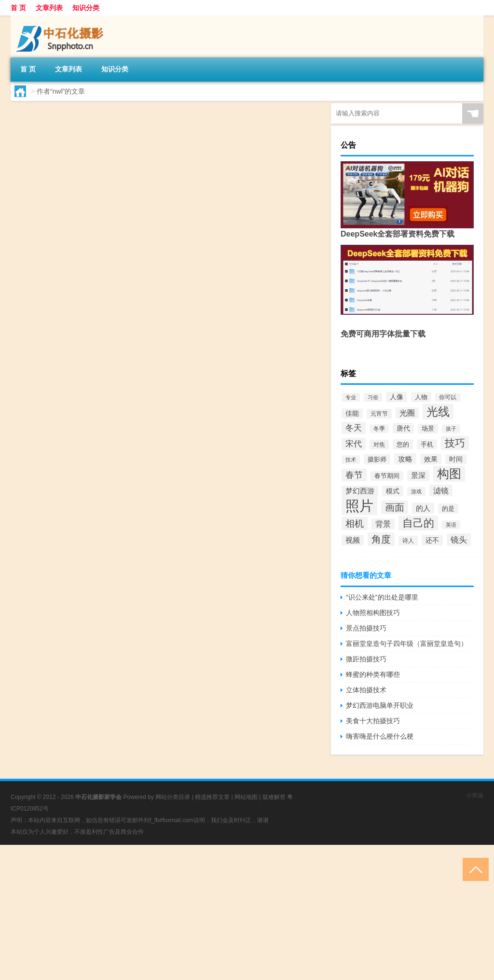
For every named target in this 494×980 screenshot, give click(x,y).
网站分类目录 (173, 797)
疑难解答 (274, 797)
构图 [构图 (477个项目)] (449, 474)
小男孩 (475, 796)
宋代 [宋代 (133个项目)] (354, 444)
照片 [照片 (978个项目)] (359, 506)
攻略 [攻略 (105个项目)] (405, 459)
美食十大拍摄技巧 (373, 721)
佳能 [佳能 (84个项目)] (352, 413)
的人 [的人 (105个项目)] (423, 508)
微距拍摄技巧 (366, 659)
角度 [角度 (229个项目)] (381, 539)
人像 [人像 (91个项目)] (397, 397)
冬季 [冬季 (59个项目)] (379, 429)
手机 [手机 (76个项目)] (427, 444)
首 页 (18, 8)
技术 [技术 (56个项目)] (351, 460)
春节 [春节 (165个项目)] (354, 475)
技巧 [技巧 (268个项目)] (455, 443)
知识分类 (86, 8)
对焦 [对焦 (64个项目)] (379, 445)
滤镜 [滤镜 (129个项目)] (441, 490)
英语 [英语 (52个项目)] (451, 525)
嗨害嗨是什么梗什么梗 (380, 736)
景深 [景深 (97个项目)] (418, 476)
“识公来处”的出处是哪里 (382, 597)
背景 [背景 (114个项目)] (383, 524)
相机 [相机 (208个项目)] (355, 523)
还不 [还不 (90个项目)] (432, 540)
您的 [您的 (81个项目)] (403, 444)
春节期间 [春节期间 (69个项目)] (387, 476)
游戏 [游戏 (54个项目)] (416, 491)
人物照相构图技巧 (373, 613)
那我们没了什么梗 (132, 113)
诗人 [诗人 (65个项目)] (408, 541)
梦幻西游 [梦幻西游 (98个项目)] (360, 491)
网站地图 (246, 797)
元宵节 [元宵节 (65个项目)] (379, 414)
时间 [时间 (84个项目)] (456, 459)
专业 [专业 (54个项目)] (351, 397)
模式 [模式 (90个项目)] (393, 491)
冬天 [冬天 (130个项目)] (354, 428)
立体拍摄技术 (366, 690)
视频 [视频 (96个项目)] (353, 540)
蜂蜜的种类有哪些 (373, 674)
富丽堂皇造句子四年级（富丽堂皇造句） (407, 644)
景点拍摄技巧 (366, 628)
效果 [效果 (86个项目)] (431, 459)
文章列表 (49, 8)
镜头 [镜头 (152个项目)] (459, 540)
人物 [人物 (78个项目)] (421, 397)
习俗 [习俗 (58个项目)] (373, 397)
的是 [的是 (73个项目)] (448, 509)
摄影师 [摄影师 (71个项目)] (377, 459)
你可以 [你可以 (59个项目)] (448, 397)
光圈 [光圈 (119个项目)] (407, 413)
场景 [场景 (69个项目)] (428, 429)
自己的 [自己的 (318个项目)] (418, 523)
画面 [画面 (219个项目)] (395, 507)
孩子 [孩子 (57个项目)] (451, 429)
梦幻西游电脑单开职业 (380, 705)
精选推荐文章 (212, 797)
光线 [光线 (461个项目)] (438, 412)
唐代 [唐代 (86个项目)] (403, 428)
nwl (39, 169)
